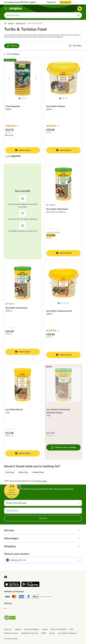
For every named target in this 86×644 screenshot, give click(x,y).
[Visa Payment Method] (7, 597)
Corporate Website (31, 629)
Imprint (45, 629)
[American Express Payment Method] (21, 597)
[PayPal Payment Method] (29, 597)
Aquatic (11, 23)
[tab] (20, 98)
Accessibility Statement (67, 633)
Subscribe (43, 518)
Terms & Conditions (59, 629)
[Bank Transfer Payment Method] (46, 597)
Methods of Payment (30, 633)
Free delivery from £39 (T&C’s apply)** (20, 2)
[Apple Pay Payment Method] (36, 597)
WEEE (44, 633)
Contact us (51, 2)
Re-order (66, 2)
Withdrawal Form (11, 633)
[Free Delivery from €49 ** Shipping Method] (7, 609)
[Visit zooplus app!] (12, 586)
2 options (51, 205)
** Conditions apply (39, 481)
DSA (71, 629)
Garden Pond (20, 23)
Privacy (52, 633)
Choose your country (17, 554)
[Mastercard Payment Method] (14, 597)
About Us (8, 629)
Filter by (12, 46)
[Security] (10, 618)
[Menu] (6, 8)
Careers (18, 629)
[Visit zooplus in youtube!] (6, 577)
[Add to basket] (23, 150)
